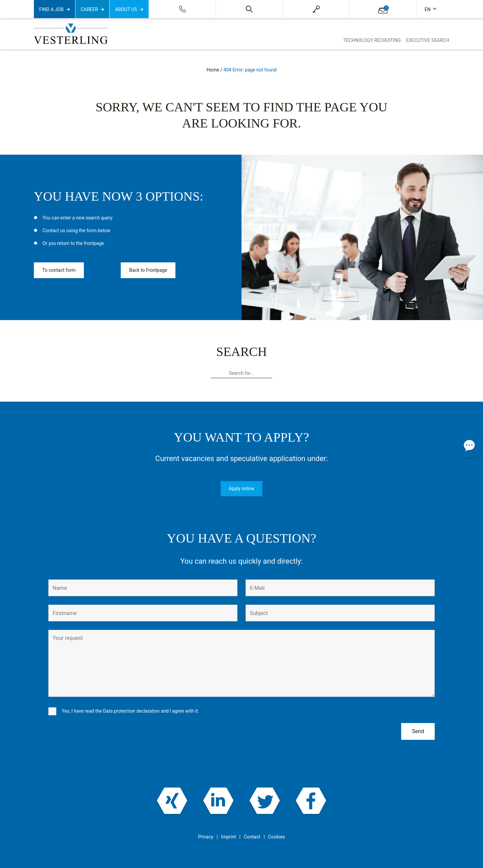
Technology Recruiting (372, 40)
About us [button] (126, 9)
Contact (252, 837)
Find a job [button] (51, 9)
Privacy (205, 837)
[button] (249, 9)
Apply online (241, 489)
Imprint (228, 837)
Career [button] (89, 9)
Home (213, 70)
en (428, 9)
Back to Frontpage (148, 270)
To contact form (59, 270)
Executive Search (428, 40)
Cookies (276, 837)
